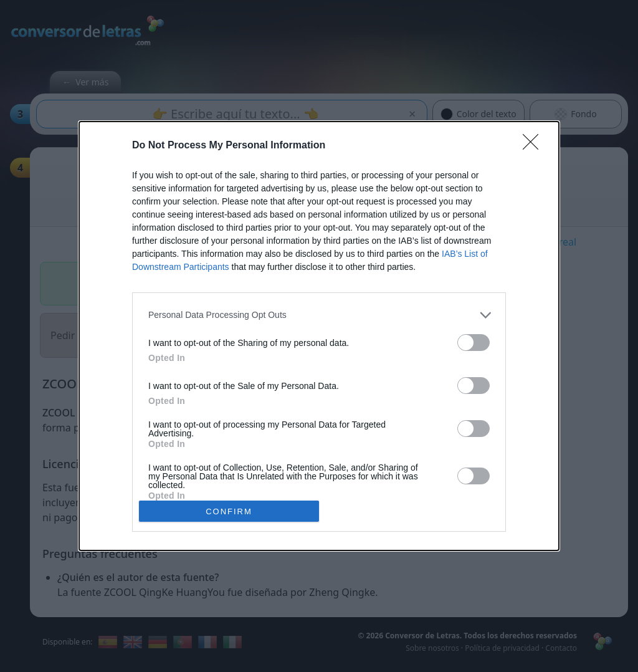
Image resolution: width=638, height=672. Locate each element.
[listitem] (319, 315)
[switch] (474, 343)
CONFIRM (229, 511)
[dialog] (319, 336)
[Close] (535, 146)
